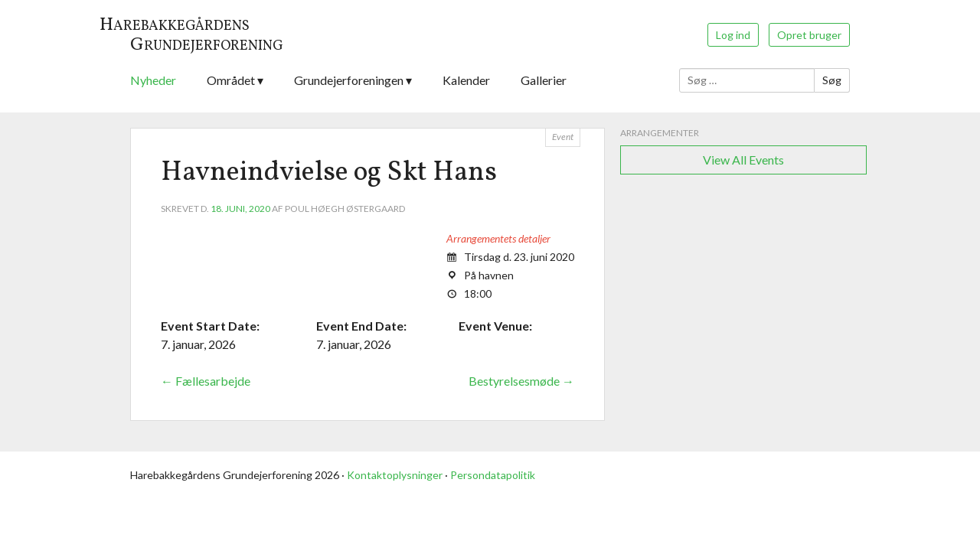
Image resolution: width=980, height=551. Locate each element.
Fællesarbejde (206, 381)
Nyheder (153, 80)
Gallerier (544, 80)
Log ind (733, 35)
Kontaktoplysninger (395, 475)
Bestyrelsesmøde (521, 381)
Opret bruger (809, 35)
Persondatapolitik (493, 475)
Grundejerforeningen (349, 80)
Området (231, 80)
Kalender (466, 80)
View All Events (743, 160)
